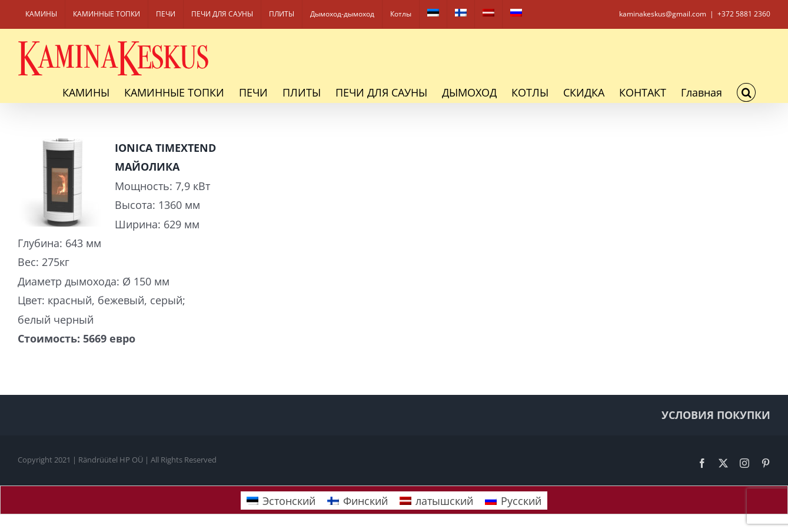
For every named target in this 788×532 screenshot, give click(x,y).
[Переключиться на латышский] (488, 14)
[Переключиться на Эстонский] (433, 14)
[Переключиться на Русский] (513, 501)
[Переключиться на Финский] (461, 14)
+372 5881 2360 (744, 14)
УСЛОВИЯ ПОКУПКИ (716, 415)
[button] (746, 92)
